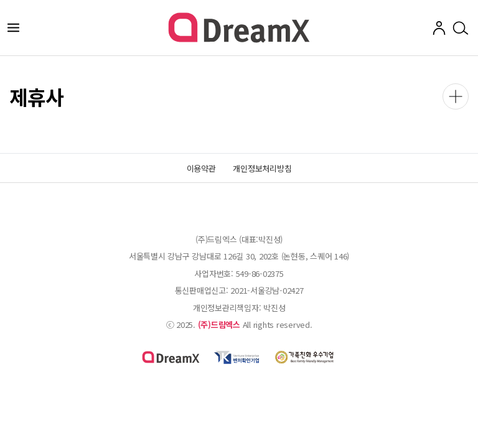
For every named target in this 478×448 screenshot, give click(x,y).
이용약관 (201, 168)
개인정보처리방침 (262, 168)
